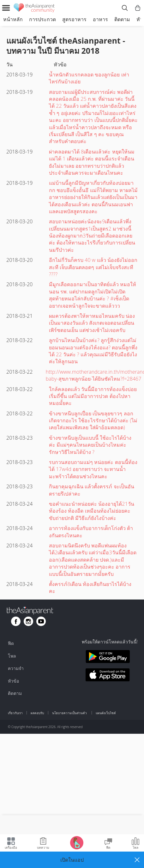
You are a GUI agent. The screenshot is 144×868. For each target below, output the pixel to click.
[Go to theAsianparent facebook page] (16, 621)
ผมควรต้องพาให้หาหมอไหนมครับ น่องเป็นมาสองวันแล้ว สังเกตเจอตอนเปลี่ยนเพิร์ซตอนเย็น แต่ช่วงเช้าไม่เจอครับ (92, 323)
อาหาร (100, 19)
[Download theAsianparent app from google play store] (108, 657)
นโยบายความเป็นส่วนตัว (70, 713)
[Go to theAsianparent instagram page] (28, 621)
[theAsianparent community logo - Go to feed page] (34, 9)
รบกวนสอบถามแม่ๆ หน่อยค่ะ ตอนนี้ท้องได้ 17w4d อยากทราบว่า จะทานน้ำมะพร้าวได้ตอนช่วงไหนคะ (93, 469)
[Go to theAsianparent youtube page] (41, 621)
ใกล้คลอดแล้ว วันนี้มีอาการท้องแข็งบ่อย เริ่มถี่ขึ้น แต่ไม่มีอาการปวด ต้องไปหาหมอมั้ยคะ (93, 396)
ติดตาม (122, 19)
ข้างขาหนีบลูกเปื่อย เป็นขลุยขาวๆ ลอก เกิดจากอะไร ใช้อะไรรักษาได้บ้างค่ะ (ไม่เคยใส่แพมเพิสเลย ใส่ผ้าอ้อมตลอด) (93, 421)
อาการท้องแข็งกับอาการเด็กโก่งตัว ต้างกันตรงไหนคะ (91, 532)
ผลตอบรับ (37, 713)
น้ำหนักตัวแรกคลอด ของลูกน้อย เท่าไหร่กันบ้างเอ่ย (89, 78)
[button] (72, 860)
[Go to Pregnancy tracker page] (77, 842)
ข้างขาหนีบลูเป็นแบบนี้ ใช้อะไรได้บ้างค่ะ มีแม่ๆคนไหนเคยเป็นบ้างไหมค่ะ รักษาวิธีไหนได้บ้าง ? (90, 445)
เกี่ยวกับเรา (15, 713)
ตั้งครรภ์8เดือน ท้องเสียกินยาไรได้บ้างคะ (90, 588)
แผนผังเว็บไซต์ (106, 713)
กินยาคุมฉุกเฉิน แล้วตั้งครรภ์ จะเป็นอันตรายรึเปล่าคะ (91, 490)
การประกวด (42, 19)
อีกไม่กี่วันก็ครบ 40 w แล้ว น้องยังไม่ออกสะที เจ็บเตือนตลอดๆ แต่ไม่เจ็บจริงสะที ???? (93, 267)
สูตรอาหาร (74, 19)
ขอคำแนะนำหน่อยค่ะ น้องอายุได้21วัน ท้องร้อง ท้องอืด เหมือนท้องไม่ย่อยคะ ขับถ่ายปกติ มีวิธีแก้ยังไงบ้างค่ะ (91, 511)
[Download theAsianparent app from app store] (108, 676)
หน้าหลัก (13, 19)
